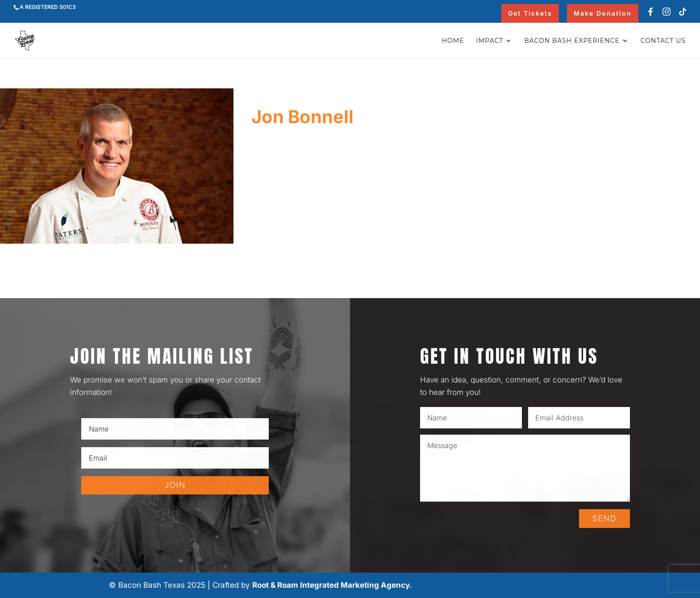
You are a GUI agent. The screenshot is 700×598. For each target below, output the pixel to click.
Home (453, 41)
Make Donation (603, 13)
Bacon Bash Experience (572, 41)
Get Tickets (530, 13)
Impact (490, 41)
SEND (604, 518)
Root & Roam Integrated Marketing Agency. (332, 585)
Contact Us (663, 41)
